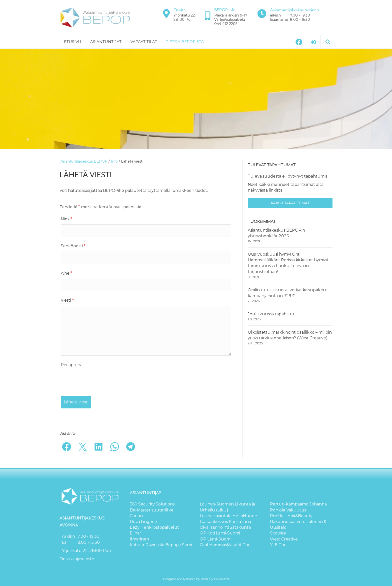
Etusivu (73, 42)
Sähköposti (73, 246)
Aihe (66, 273)
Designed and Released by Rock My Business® (196, 579)
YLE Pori (278, 545)
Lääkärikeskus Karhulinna (225, 522)
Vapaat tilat (144, 42)
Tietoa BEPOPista (185, 42)
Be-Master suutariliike (152, 510)
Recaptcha (72, 365)
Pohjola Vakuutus (288, 510)
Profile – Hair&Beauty (291, 516)
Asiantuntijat (106, 42)
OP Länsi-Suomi (215, 539)
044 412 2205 (226, 24)
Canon (136, 516)
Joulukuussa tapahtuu (271, 314)
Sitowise (278, 533)
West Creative (284, 539)
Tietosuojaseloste (77, 559)
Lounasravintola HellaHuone (228, 516)
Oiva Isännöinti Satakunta (225, 527)
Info (114, 161)
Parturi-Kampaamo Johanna (298, 504)
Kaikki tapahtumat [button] (290, 203)
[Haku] (328, 42)
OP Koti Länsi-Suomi (220, 533)
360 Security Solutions (152, 504)
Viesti (67, 300)
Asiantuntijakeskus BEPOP (84, 161)
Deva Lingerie (143, 522)
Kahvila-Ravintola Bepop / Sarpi (161, 545)
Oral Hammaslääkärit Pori (225, 545)
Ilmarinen (139, 539)
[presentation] (99, 380)
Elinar (135, 533)
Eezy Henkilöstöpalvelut (154, 527)
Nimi (66, 219)
